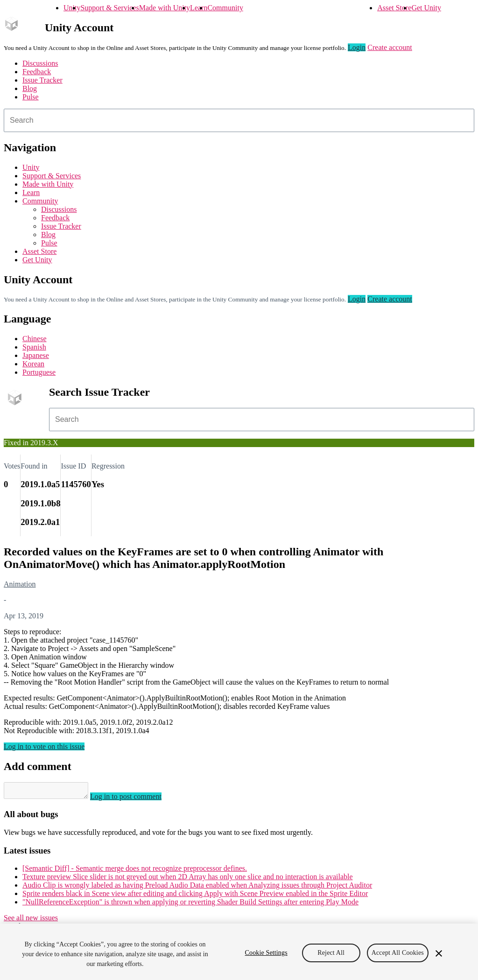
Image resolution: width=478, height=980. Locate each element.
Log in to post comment (135, 799)
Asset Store (394, 8)
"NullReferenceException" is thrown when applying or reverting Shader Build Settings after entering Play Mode (190, 905)
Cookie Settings (266, 953)
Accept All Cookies (398, 953)
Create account (390, 47)
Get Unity (426, 8)
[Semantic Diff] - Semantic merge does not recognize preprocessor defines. (135, 871)
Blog (30, 88)
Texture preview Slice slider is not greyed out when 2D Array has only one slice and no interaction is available (188, 879)
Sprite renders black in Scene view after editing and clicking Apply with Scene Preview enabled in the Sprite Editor (195, 896)
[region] (239, 952)
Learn (199, 8)
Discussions (40, 63)
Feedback (37, 72)
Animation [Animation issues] (20, 584)
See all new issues (31, 920)
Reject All (331, 953)
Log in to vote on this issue (44, 746)
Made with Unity (165, 8)
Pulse (31, 97)
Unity (72, 8)
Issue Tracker (42, 80)
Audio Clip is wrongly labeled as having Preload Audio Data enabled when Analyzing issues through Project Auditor (197, 888)
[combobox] (239, 120)
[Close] (439, 953)
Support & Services (109, 8)
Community (225, 8)
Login (357, 47)
